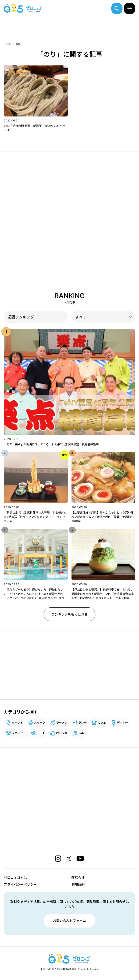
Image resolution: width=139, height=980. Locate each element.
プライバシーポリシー (20, 884)
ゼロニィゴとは (15, 878)
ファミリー (19, 733)
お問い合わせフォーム (69, 921)
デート (41, 733)
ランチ (82, 723)
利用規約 (78, 884)
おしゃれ (62, 733)
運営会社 (78, 878)
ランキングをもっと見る (69, 614)
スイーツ (40, 723)
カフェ (102, 723)
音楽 (81, 733)
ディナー (122, 723)
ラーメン (62, 723)
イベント (17, 723)
